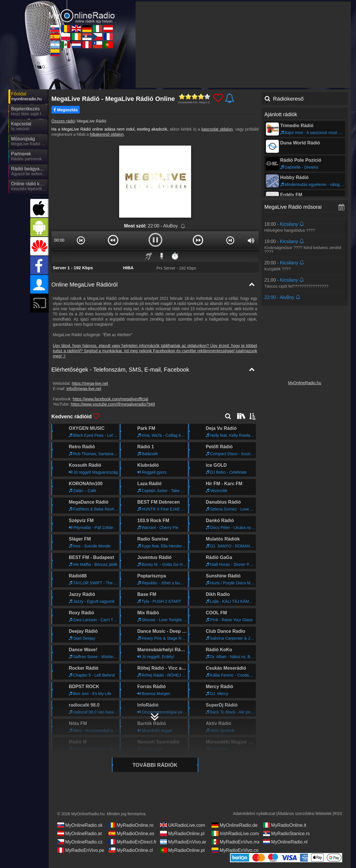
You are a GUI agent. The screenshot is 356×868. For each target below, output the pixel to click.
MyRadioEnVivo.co (235, 850)
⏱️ (175, 256)
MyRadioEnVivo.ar (183, 842)
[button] (81, 240)
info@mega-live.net (84, 389)
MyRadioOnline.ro (131, 825)
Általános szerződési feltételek (304, 814)
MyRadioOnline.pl (182, 833)
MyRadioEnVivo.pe (81, 850)
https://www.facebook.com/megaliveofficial (111, 399)
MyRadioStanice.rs (286, 833)
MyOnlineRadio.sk (80, 825)
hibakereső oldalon (107, 134)
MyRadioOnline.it (285, 825)
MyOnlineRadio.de (235, 825)
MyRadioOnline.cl (131, 850)
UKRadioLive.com (182, 825)
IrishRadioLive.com (235, 833)
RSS (338, 814)
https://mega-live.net (90, 383)
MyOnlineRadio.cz (80, 842)
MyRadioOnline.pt (182, 850)
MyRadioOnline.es (131, 833)
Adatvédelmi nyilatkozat (254, 814)
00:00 (59, 240)
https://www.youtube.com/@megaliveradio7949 (113, 404)
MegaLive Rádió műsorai (293, 207)
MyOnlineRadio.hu (305, 383)
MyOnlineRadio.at (80, 833)
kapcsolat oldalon (217, 129)
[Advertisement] (243, 45)
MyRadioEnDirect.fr (133, 842)
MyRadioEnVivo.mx (236, 842)
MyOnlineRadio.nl (285, 842)
